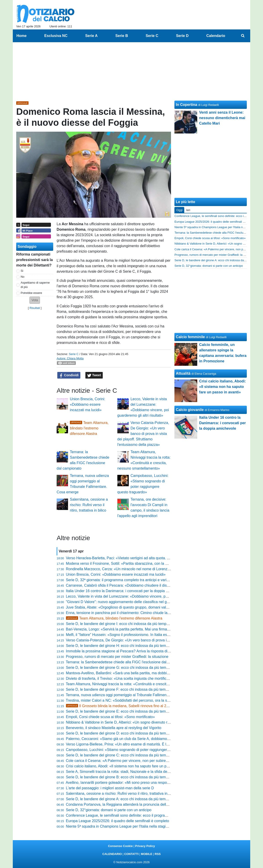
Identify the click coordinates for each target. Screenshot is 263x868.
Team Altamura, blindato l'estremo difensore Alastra (89, 428)
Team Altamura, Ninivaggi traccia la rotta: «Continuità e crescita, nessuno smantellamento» (139, 684)
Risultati (35, 308)
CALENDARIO (112, 854)
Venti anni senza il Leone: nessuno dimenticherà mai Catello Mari (222, 118)
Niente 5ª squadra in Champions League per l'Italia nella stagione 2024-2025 (128, 826)
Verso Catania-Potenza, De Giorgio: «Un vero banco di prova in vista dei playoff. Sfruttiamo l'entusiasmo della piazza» (143, 434)
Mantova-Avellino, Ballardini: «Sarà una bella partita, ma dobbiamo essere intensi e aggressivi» (143, 673)
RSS (158, 854)
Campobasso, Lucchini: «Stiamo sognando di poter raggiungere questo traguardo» (133, 750)
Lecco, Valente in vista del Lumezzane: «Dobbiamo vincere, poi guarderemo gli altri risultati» (141, 596)
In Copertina (186, 105)
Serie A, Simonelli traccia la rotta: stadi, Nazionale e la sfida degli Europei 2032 (130, 772)
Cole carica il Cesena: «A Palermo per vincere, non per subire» (117, 761)
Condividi (69, 375)
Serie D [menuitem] (182, 36)
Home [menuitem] (21, 36)
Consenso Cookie (120, 846)
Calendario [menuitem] (216, 36)
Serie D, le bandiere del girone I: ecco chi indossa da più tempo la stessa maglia (131, 624)
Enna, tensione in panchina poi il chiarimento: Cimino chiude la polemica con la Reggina (137, 613)
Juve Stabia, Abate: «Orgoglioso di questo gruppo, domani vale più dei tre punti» (131, 607)
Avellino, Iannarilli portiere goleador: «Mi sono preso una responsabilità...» (126, 783)
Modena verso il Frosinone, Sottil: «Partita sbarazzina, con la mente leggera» (128, 563)
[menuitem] (243, 36)
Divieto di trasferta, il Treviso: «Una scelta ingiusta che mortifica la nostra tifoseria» (133, 678)
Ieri (188, 210)
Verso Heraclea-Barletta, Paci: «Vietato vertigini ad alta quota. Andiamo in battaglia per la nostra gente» (150, 558)
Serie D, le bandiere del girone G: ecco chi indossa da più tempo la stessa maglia (132, 668)
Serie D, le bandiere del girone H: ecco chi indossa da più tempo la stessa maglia (132, 646)
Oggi (179, 210)
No (23, 277)
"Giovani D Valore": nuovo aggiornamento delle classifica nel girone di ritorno (128, 602)
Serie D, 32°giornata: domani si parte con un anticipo (109, 810)
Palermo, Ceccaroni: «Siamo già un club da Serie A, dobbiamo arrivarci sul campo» (133, 739)
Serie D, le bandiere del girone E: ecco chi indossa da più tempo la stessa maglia (132, 711)
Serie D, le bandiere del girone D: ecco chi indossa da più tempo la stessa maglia (132, 733)
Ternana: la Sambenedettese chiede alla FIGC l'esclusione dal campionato (126, 662)
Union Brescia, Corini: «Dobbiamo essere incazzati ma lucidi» (88, 404)
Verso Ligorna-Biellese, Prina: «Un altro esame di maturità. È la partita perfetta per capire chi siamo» (147, 744)
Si (22, 271)
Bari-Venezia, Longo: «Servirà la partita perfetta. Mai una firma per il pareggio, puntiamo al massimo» (148, 629)
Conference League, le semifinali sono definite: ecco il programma (120, 815)
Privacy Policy (145, 846)
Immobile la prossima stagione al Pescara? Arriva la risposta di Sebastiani (126, 651)
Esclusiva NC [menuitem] (56, 36)
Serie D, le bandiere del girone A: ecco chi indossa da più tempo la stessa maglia (131, 799)
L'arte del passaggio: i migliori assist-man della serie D (110, 788)
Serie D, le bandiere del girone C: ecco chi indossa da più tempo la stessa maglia (132, 755)
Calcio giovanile (190, 410)
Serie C (74, 354)
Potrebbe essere (32, 293)
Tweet (94, 375)
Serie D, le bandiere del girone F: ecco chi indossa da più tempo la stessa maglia (131, 689)
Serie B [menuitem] (122, 36)
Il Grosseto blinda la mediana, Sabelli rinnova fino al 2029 (119, 706)
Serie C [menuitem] (152, 36)
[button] (35, 300)
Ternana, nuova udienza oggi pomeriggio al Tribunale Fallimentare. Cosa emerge (131, 695)
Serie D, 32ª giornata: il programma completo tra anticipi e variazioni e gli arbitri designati (138, 580)
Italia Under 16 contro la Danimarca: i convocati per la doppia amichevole (125, 591)
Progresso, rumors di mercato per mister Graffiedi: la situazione (117, 657)
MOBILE (147, 854)
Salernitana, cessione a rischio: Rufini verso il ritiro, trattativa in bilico (89, 505)
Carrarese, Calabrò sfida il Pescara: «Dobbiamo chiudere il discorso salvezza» (130, 585)
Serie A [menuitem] (91, 36)
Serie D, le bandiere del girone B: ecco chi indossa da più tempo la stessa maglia (132, 777)
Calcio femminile (190, 337)
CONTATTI (131, 854)
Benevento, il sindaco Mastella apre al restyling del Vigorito (114, 728)
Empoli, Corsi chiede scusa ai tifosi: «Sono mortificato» (110, 717)
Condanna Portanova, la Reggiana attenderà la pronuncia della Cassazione (127, 804)
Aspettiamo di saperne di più (35, 285)
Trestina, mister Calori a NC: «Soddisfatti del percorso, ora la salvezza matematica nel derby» (142, 700)
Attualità (183, 373)
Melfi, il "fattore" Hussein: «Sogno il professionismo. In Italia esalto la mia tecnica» (132, 635)
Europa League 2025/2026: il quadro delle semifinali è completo (118, 821)
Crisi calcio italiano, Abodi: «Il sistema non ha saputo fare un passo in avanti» (128, 766)
